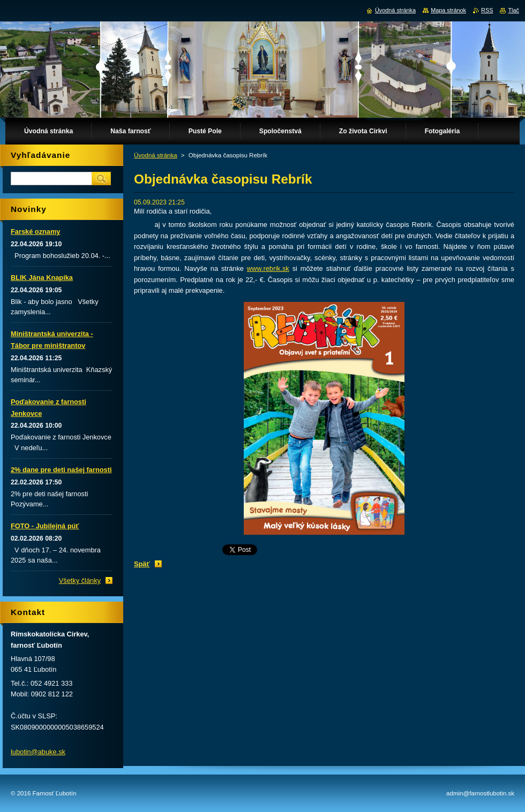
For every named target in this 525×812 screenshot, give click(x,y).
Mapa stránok (448, 10)
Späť (142, 564)
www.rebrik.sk (268, 268)
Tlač (513, 10)
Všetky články (80, 580)
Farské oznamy (35, 232)
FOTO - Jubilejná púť (45, 526)
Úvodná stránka (156, 155)
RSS (487, 10)
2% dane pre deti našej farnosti (61, 470)
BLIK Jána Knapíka (42, 278)
